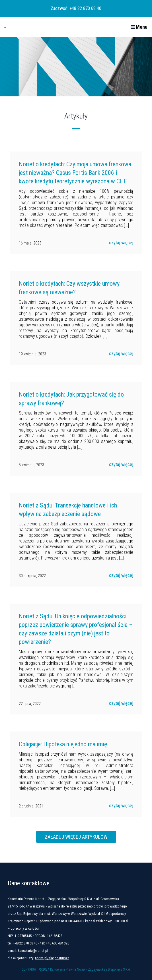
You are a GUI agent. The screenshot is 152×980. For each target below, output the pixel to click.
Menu (139, 27)
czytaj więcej (121, 243)
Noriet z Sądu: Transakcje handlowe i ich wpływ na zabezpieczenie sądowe (68, 510)
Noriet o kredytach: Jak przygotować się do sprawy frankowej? (71, 399)
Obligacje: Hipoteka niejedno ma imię (63, 744)
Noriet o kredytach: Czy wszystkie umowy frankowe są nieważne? (69, 288)
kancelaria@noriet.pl (33, 951)
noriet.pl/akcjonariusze (52, 958)
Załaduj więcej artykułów (76, 837)
